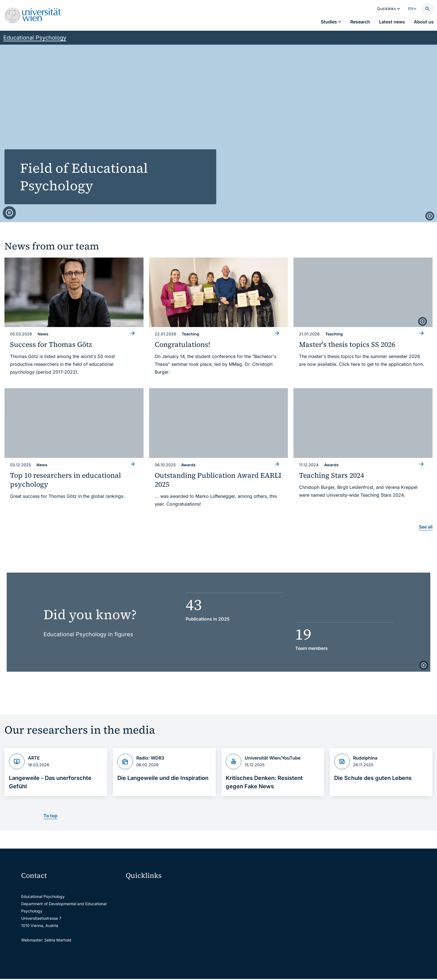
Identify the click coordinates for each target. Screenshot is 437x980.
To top (50, 816)
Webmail (137, 901)
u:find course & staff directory (156, 924)
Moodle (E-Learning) (148, 889)
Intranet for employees (150, 936)
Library (136, 948)
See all (426, 527)
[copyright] (430, 216)
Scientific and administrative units (160, 959)
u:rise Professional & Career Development (167, 971)
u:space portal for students (154, 913)
